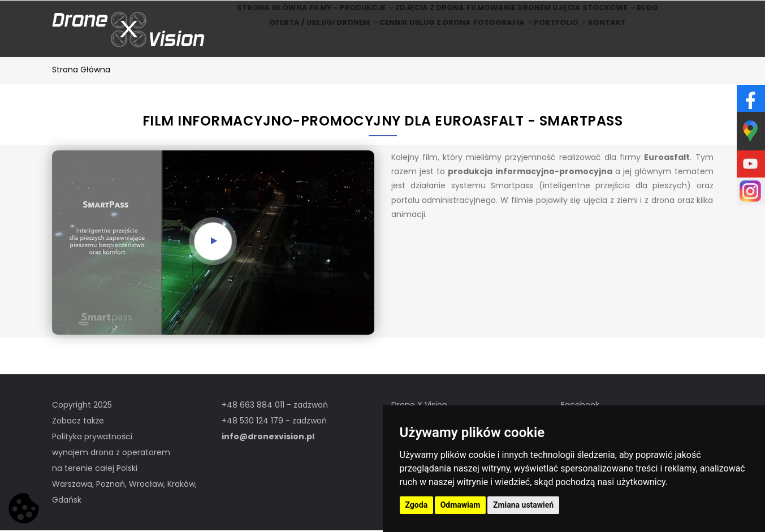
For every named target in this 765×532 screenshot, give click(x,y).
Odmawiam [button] (461, 505)
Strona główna (247, 15)
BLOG (668, 15)
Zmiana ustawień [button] (523, 505)
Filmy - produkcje (335, 15)
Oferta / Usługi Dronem (303, 44)
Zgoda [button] (417, 505)
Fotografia (497, 44)
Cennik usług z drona (410, 44)
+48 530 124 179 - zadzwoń (274, 422)
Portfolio (565, 44)
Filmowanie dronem (508, 15)
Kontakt (624, 44)
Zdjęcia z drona (422, 15)
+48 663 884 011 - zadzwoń (275, 406)
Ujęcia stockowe (601, 15)
